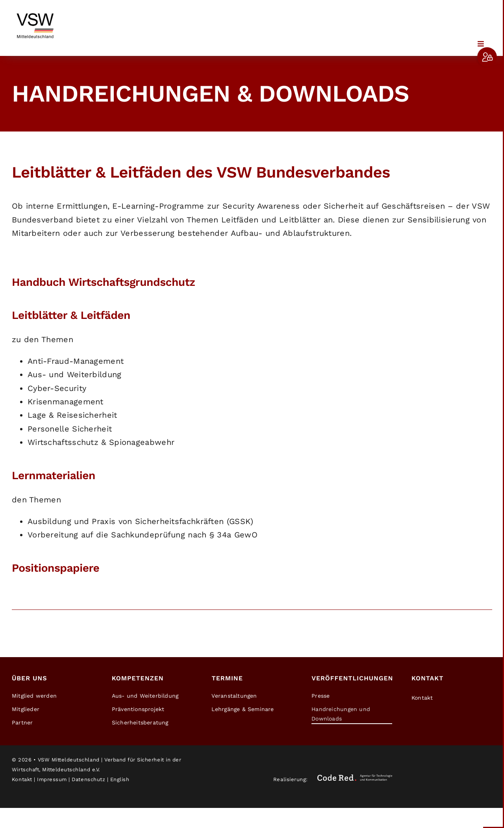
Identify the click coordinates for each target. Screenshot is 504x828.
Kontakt (22, 779)
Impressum (52, 779)
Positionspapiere (56, 568)
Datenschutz (88, 779)
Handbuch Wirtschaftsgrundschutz (104, 282)
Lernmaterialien (54, 475)
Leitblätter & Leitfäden (71, 315)
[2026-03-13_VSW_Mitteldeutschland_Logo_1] (35, 12)
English (120, 779)
